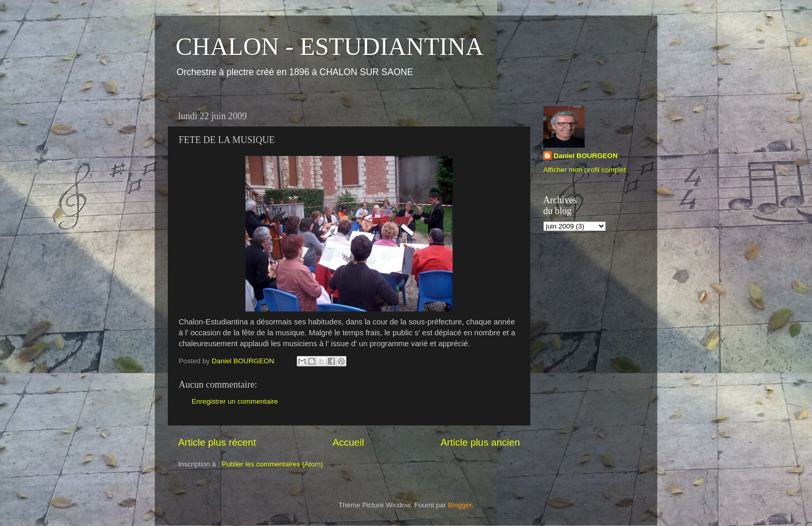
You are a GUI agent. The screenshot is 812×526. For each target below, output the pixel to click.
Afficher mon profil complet (585, 170)
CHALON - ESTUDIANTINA (330, 46)
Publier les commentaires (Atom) (272, 464)
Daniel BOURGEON (586, 156)
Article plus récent (217, 442)
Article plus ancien (480, 442)
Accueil (348, 442)
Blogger (460, 505)
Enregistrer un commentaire (235, 401)
